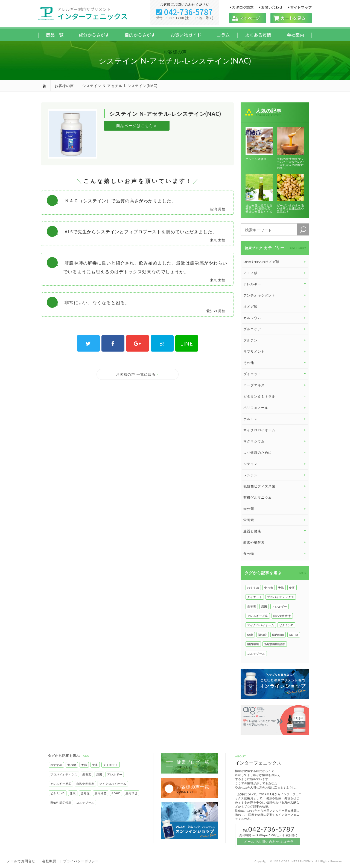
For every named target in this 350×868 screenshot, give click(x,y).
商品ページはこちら (137, 126)
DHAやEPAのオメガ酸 (275, 262)
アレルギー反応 (258, 616)
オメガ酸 (275, 307)
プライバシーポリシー (81, 861)
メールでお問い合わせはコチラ (269, 842)
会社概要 (49, 861)
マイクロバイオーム (275, 430)
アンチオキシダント (275, 295)
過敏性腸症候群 (275, 644)
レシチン (275, 475)
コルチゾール (256, 654)
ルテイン (275, 464)
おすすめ (253, 588)
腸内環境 (253, 644)
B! (162, 343)
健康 (250, 635)
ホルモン (275, 419)
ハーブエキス (275, 385)
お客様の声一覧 (187, 789)
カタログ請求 (243, 7)
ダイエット (255, 597)
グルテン (275, 340)
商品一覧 (55, 35)
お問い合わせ (272, 7)
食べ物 (269, 588)
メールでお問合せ (21, 861)
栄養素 (275, 520)
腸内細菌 (278, 635)
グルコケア (275, 329)
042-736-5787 (185, 12)
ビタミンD (286, 625)
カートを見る (291, 18)
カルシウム (275, 318)
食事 (292, 588)
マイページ (248, 18)
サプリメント (275, 351)
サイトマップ (301, 7)
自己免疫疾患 (282, 616)
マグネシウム (275, 441)
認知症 (263, 635)
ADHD (294, 635)
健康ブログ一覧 (187, 764)
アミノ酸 (275, 273)
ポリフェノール (275, 408)
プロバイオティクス (281, 597)
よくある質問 (258, 35)
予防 (281, 588)
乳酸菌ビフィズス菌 (275, 486)
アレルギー (280, 607)
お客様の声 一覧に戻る (137, 374)
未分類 (275, 509)
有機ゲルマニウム (275, 497)
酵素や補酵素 (275, 542)
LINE (187, 343)
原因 (264, 607)
